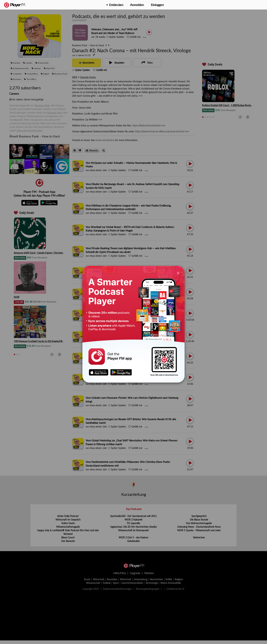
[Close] (178, 273)
